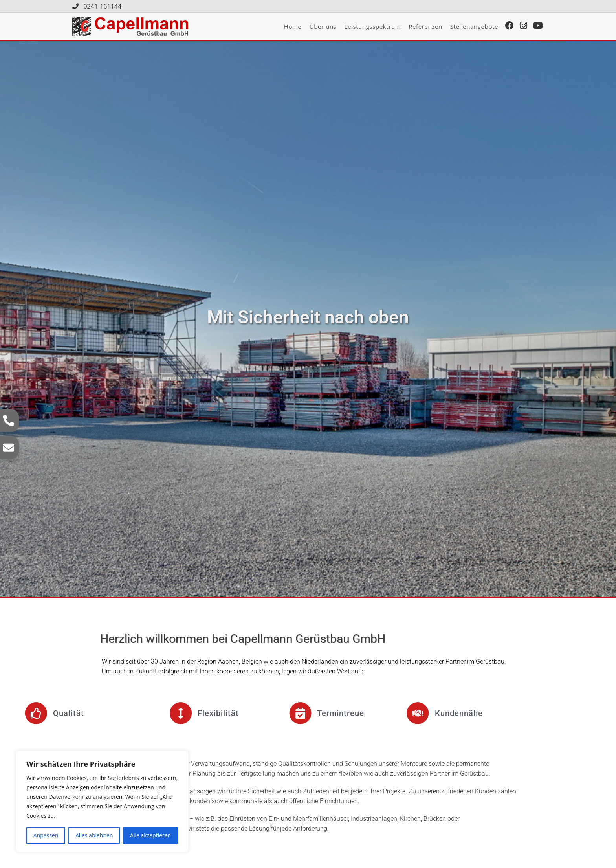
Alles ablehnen (94, 835)
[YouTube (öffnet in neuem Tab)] (540, 26)
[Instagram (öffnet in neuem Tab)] (525, 26)
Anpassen (46, 835)
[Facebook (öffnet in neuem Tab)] (511, 26)
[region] (102, 802)
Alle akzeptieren (150, 835)
